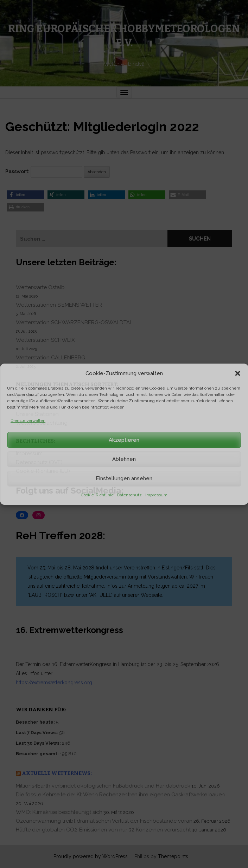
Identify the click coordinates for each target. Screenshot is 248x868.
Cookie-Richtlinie (97, 495)
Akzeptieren (124, 440)
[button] (237, 373)
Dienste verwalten (28, 420)
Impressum (156, 495)
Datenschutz (129, 495)
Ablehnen (124, 459)
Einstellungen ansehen (124, 478)
